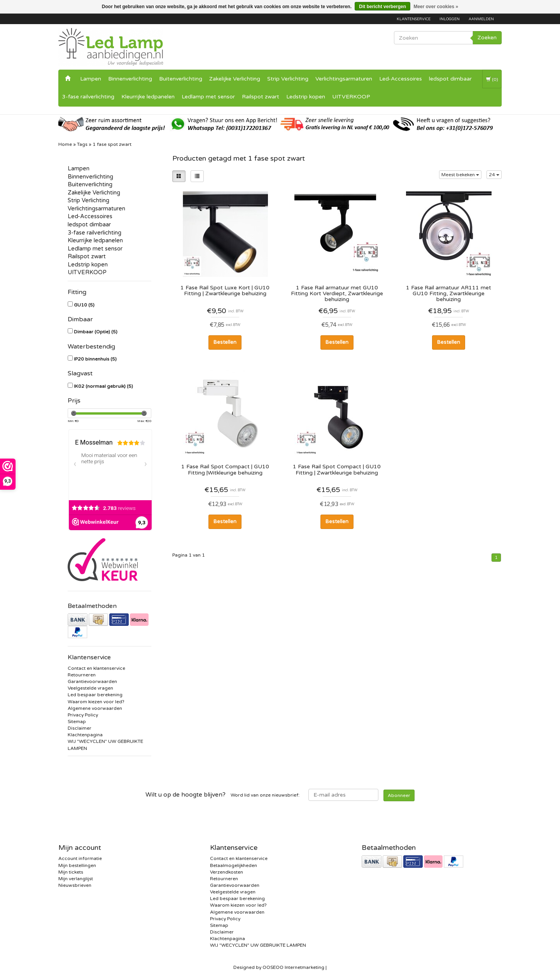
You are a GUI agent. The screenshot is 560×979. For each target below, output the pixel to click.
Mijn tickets (71, 872)
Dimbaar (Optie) (96, 332)
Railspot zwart (261, 97)
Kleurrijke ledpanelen (148, 97)
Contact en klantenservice (96, 668)
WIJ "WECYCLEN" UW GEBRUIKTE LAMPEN (258, 945)
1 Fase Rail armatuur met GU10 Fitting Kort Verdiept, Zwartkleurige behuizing (337, 293)
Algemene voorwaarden (95, 708)
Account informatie (80, 858)
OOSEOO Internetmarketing (293, 967)
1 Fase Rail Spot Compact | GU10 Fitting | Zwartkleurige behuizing (337, 470)
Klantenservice (414, 19)
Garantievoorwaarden (92, 681)
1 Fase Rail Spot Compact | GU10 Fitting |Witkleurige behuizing (225, 470)
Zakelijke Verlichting (235, 79)
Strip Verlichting (288, 79)
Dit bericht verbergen (382, 7)
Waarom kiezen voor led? (96, 702)
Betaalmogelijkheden (234, 865)
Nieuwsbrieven (75, 885)
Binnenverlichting (130, 79)
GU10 (84, 305)
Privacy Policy (83, 715)
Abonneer (399, 795)
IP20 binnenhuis (95, 359)
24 (494, 175)
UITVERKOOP (351, 97)
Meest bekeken (460, 175)
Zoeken (487, 38)
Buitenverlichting (181, 79)
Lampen (91, 79)
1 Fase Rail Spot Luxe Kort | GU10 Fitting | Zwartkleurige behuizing (225, 291)
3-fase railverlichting (88, 97)
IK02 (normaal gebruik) (103, 386)
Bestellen (225, 342)
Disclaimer (80, 728)
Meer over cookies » (436, 7)
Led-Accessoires (401, 79)
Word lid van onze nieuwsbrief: (222, 795)
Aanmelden (481, 19)
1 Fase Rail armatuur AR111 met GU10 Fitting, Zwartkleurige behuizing (449, 293)
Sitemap (77, 722)
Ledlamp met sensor (208, 97)
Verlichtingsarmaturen (344, 79)
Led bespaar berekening (95, 695)
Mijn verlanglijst (76, 879)
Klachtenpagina (85, 735)
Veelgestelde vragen (90, 688)
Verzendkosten (227, 872)
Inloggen (450, 19)
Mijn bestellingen (77, 865)
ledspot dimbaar (450, 79)
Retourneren (82, 675)
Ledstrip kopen (306, 97)
